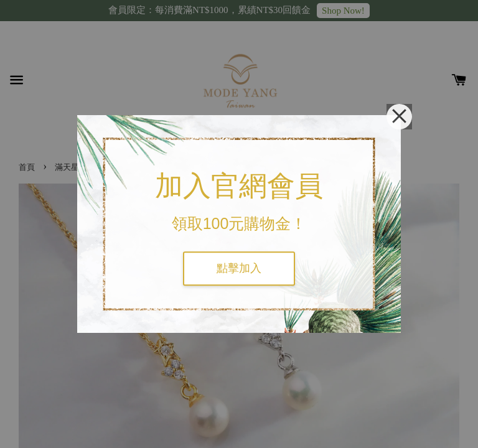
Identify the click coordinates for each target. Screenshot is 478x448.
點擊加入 (239, 268)
